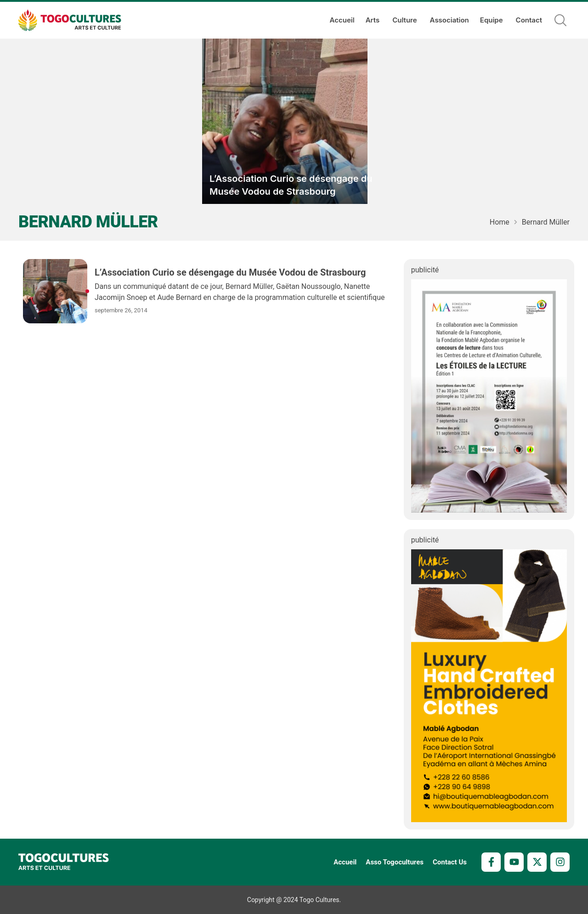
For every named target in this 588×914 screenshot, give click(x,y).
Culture (405, 20)
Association (449, 20)
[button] (560, 20)
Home (500, 222)
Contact (529, 20)
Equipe (492, 20)
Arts (374, 20)
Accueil (342, 20)
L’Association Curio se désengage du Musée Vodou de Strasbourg (291, 186)
